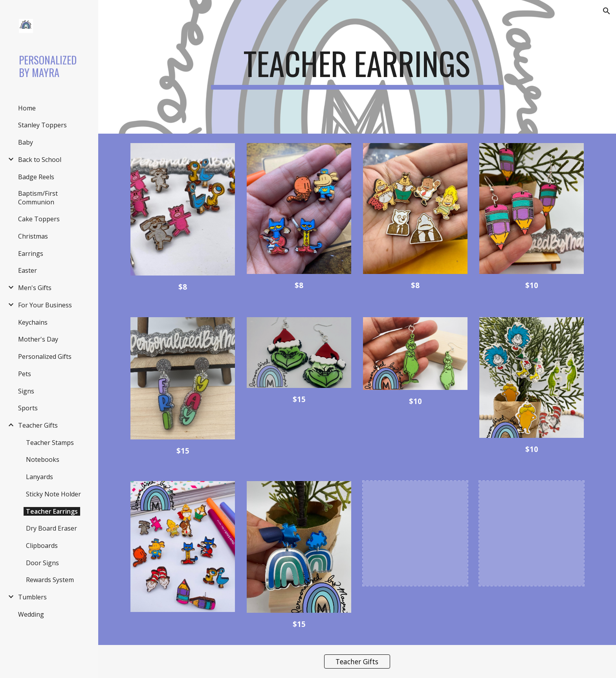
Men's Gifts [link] (35, 288)
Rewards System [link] (50, 580)
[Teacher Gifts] (357, 661)
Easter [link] (27, 270)
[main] (357, 67)
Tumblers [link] (32, 597)
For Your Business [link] (45, 305)
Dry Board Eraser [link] (51, 528)
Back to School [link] (40, 160)
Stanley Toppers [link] (42, 125)
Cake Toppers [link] (39, 219)
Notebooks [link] (43, 459)
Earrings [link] (31, 254)
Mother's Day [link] (38, 339)
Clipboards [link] (42, 546)
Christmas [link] (33, 236)
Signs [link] (26, 391)
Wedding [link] (31, 614)
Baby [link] (26, 142)
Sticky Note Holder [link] (53, 494)
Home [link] (27, 108)
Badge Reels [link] (36, 177)
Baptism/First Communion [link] (38, 198)
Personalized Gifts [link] (45, 356)
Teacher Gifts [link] (38, 425)
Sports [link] (28, 408)
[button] (607, 11)
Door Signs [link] (42, 563)
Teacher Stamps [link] (50, 443)
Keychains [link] (33, 322)
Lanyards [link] (39, 477)
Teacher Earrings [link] (52, 511)
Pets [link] (25, 374)
